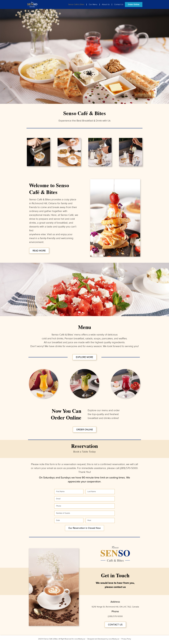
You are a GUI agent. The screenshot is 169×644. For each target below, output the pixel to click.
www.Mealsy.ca (80, 639)
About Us (106, 4)
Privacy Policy (126, 639)
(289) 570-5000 (129, 468)
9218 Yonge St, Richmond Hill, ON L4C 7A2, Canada (115, 607)
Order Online (134, 4)
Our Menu (93, 4)
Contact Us (119, 4)
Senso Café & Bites (76, 4)
